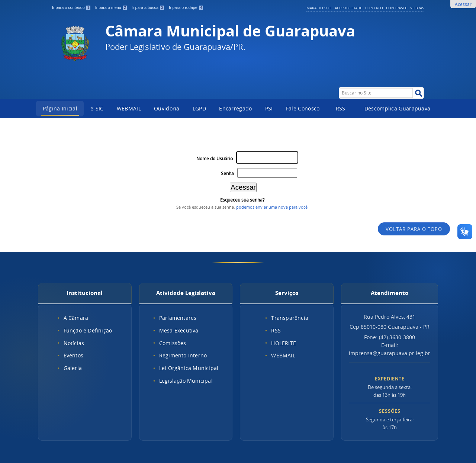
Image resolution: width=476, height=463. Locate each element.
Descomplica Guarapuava (398, 108)
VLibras (417, 8)
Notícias (74, 343)
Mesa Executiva (179, 330)
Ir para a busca (149, 7)
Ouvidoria (167, 108)
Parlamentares (178, 318)
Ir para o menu (112, 7)
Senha (227, 173)
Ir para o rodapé (186, 7)
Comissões (173, 343)
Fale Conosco (303, 108)
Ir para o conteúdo (72, 7)
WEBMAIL (129, 108)
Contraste (397, 8)
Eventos (73, 355)
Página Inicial (60, 108)
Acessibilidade (348, 8)
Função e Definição (88, 330)
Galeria (73, 368)
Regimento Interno (183, 355)
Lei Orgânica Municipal (189, 368)
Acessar (463, 4)
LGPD (199, 108)
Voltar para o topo (414, 229)
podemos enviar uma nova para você (272, 207)
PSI (269, 108)
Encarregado (235, 108)
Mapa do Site (319, 8)
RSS (341, 108)
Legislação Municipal (186, 381)
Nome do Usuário (215, 159)
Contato (374, 8)
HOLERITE (284, 343)
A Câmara (76, 318)
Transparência (290, 318)
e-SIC (97, 108)
